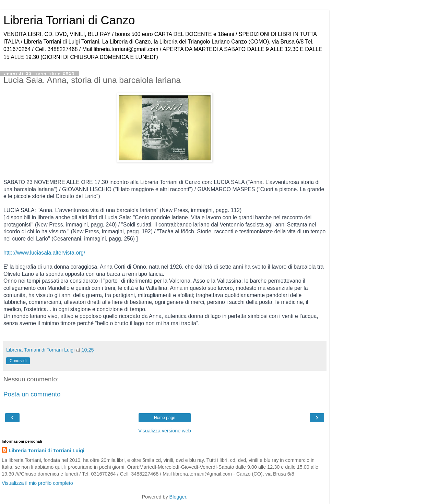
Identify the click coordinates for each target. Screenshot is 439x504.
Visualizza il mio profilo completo (37, 483)
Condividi (18, 361)
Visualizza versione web (164, 431)
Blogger (178, 497)
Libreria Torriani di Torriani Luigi (46, 451)
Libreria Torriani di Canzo (69, 20)
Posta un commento (32, 394)
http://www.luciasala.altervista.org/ (44, 253)
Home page (165, 418)
